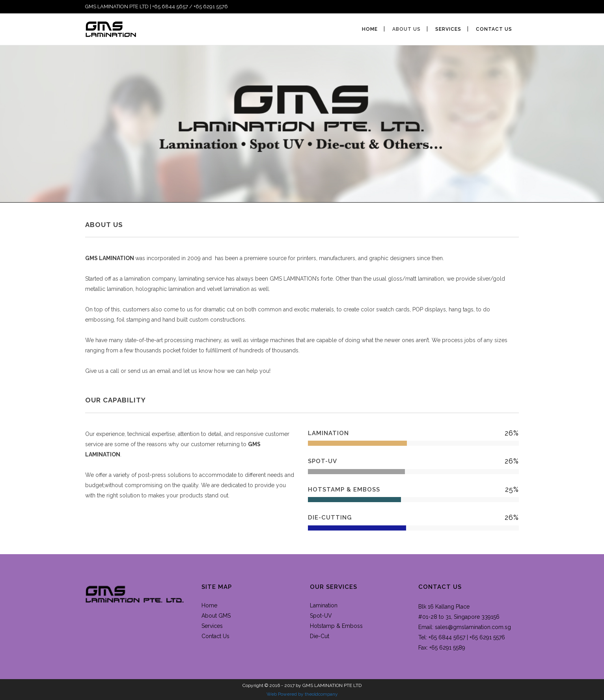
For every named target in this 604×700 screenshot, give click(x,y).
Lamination (324, 605)
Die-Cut (320, 636)
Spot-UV (321, 616)
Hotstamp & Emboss (336, 626)
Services (212, 626)
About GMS (216, 616)
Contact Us (215, 636)
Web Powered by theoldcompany (302, 694)
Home (209, 605)
